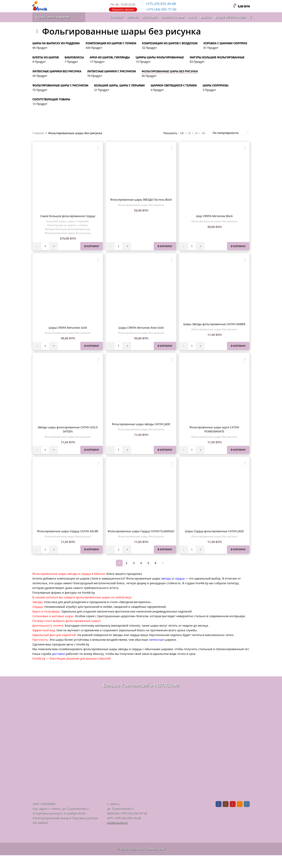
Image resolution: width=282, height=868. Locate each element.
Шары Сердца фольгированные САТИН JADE (215, 540)
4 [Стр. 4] (141, 576)
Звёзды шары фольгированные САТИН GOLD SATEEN (67, 437)
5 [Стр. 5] (148, 576)
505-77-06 (159, 13)
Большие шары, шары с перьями (67, 229)
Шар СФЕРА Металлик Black (215, 223)
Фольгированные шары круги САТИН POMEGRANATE (215, 437)
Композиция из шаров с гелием (67, 232)
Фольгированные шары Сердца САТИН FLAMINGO (141, 542)
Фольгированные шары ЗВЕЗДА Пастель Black (141, 207)
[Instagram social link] (226, 817)
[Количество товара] (45, 253)
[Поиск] (250, 25)
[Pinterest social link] (233, 817)
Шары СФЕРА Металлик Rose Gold (141, 335)
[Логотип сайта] (46, 10)
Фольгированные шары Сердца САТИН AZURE (67, 540)
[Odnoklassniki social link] (240, 817)
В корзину (91, 253)
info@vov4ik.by (117, 835)
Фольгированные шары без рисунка (67, 240)
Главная (38, 141)
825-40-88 (159, 8)
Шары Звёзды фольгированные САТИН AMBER (215, 332)
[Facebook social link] (219, 817)
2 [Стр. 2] (127, 576)
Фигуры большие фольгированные (67, 236)
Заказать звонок (123, 14)
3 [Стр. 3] (134, 576)
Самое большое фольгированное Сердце (67, 223)
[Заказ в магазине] (231, 141)
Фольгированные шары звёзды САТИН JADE (141, 432)
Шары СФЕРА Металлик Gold (67, 335)
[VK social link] (247, 817)
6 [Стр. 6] (155, 576)
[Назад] (37, 39)
